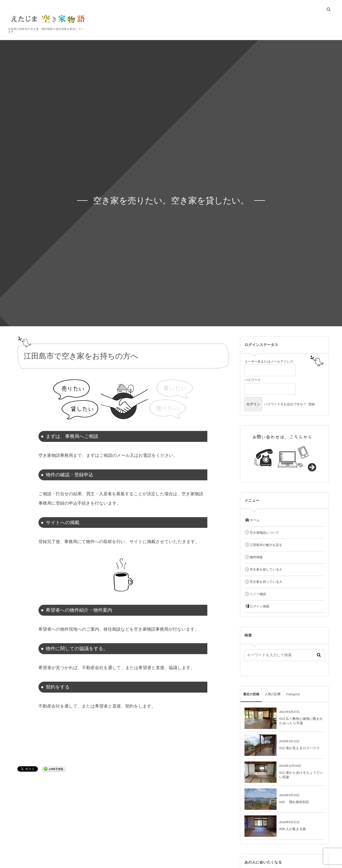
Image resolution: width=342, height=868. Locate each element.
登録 (312, 404)
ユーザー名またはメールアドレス (269, 362)
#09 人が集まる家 (293, 829)
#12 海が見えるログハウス (300, 748)
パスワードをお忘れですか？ (285, 404)
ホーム (252, 520)
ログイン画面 (257, 607)
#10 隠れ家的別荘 (294, 802)
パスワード (253, 380)
